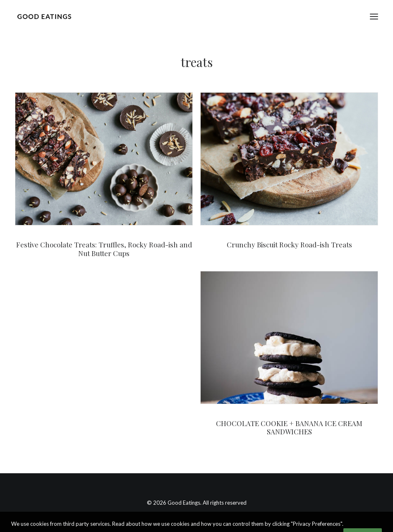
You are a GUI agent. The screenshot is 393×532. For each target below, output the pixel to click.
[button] (374, 16)
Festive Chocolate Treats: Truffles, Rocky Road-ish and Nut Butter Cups (104, 249)
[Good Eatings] (44, 16)
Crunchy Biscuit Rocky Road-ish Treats (289, 244)
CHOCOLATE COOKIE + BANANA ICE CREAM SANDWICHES (289, 427)
